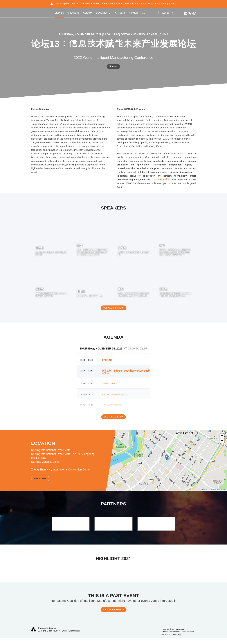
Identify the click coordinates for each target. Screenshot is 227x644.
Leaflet (204, 493)
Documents (105, 13)
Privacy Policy (188, 637)
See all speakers (113, 310)
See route (40, 482)
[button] (167, 461)
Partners (122, 13)
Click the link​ (159, 179)
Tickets (136, 13)
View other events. (139, 4)
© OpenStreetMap (221, 493)
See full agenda (113, 421)
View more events (113, 615)
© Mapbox (212, 493)
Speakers (76, 13)
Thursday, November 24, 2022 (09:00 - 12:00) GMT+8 (95, 34)
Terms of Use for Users (170, 637)
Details (61, 13)
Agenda (90, 13)
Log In (165, 13)
